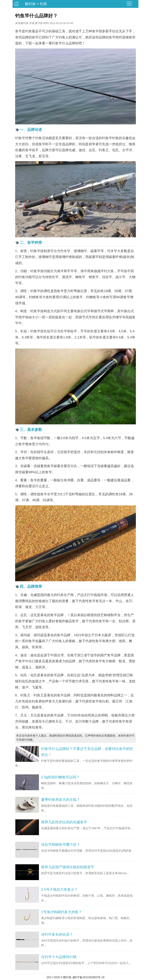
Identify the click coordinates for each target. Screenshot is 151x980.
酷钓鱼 (30, 4)
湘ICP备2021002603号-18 (88, 977)
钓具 (43, 4)
